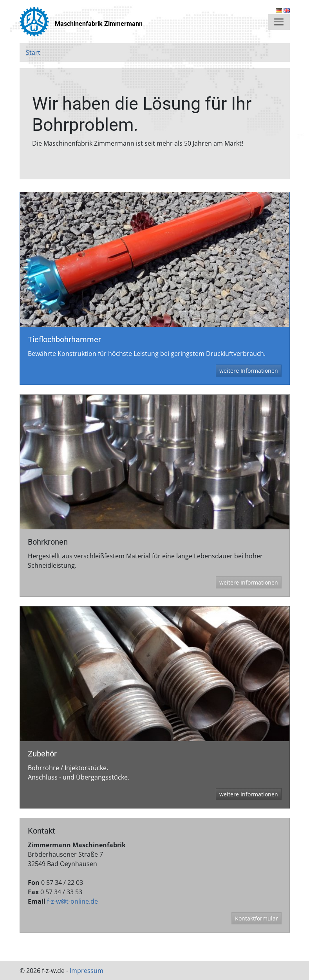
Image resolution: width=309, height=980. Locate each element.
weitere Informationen (249, 371)
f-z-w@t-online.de (72, 901)
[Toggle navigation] (279, 22)
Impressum (87, 971)
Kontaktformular (257, 918)
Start (33, 52)
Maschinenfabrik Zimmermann (99, 24)
